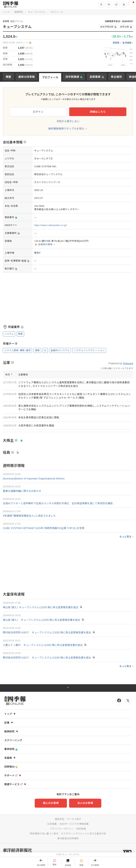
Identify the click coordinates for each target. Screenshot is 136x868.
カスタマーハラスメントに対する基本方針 (84, 834)
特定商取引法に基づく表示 (44, 834)
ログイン (38, 112)
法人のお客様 (85, 803)
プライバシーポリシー (62, 829)
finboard (128, 363)
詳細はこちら (98, 112)
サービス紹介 (74, 819)
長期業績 (95, 77)
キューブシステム (37, 12)
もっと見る (125, 537)
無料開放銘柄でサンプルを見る (66, 129)
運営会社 (59, 819)
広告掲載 (52, 824)
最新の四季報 (27, 77)
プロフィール (50, 77)
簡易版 (116, 43)
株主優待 (116, 77)
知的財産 (81, 829)
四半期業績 (72, 77)
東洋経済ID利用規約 (68, 838)
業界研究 (11, 749)
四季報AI (11, 767)
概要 (8, 77)
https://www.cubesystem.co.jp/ (51, 225)
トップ (6, 12)
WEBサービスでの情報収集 (74, 824)
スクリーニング (13, 740)
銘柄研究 (19, 12)
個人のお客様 (51, 803)
